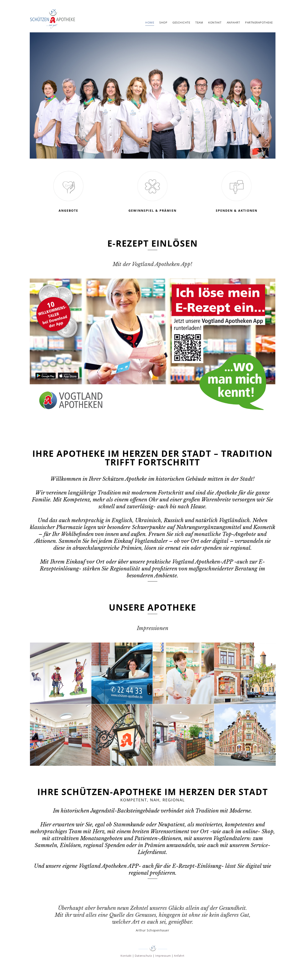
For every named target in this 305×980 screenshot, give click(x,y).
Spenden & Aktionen (237, 210)
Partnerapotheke (259, 22)
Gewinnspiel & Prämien (152, 210)
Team (199, 22)
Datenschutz (143, 956)
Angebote (68, 210)
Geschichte (181, 22)
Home (150, 22)
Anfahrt (233, 22)
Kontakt (215, 22)
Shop (163, 22)
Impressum (163, 956)
